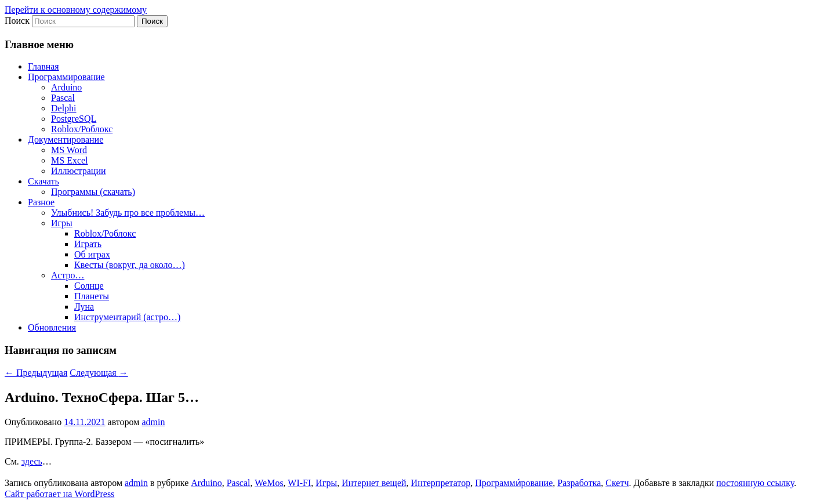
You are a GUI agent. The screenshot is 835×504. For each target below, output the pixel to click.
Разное (41, 202)
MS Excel (70, 160)
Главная (43, 66)
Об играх (92, 254)
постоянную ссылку (755, 483)
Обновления (52, 327)
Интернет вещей (374, 483)
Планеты (92, 296)
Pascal (63, 98)
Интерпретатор (441, 483)
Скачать (43, 181)
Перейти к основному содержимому (76, 10)
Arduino (66, 87)
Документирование (66, 139)
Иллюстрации (79, 171)
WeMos (269, 483)
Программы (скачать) (93, 192)
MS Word (69, 150)
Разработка (579, 483)
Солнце (89, 286)
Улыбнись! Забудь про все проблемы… (128, 213)
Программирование (66, 77)
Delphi (64, 108)
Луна (84, 307)
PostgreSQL (74, 119)
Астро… (68, 275)
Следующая (99, 373)
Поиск (17, 21)
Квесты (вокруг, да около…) (130, 265)
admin (153, 422)
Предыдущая (36, 373)
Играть (88, 244)
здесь (32, 461)
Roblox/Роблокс (82, 129)
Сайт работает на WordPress (59, 494)
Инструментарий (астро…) (127, 317)
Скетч (617, 483)
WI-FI (299, 483)
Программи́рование (514, 483)
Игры (62, 223)
